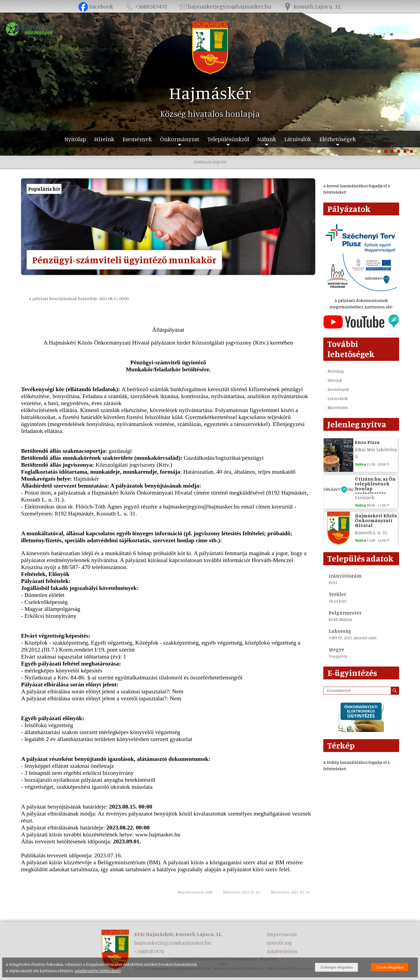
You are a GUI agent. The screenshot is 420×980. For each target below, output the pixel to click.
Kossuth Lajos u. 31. (312, 6)
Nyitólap (75, 139)
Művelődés (338, 407)
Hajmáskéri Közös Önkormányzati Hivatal (376, 520)
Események (137, 139)
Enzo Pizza (367, 442)
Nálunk (267, 139)
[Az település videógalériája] (361, 327)
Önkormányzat (180, 139)
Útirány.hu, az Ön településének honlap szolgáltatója (375, 486)
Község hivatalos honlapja (210, 114)
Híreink (104, 139)
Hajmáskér (210, 93)
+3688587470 (146, 6)
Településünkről (228, 139)
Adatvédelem (282, 951)
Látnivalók (298, 139)
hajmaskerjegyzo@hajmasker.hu (225, 6)
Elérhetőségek (338, 139)
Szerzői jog (279, 943)
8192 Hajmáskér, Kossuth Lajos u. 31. (178, 934)
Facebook (96, 6)
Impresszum (282, 934)
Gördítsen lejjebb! (210, 162)
